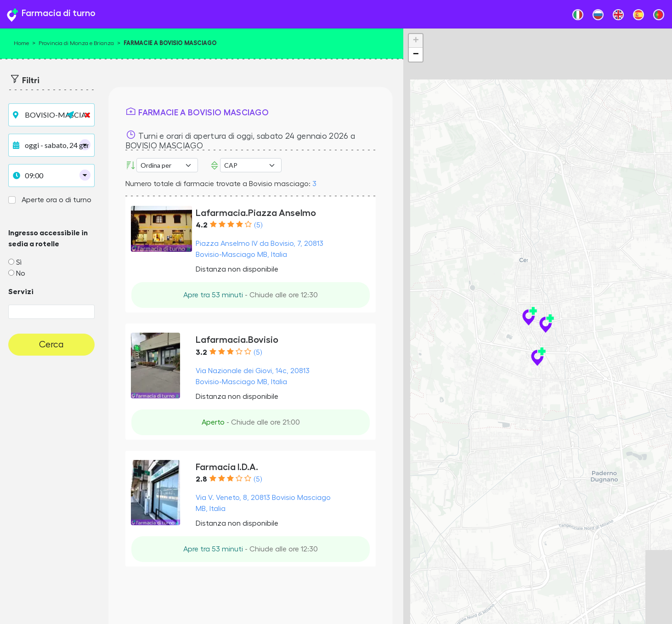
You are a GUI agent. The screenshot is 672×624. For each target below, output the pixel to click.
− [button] (416, 55)
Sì (19, 262)
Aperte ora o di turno (56, 200)
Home (21, 43)
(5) (258, 225)
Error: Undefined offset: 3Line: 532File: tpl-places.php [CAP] (251, 165)
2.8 (201, 479)
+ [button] (416, 41)
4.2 (202, 225)
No (21, 273)
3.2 (201, 352)
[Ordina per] (167, 165)
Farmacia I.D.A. (227, 467)
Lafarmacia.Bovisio (237, 340)
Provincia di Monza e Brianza (76, 43)
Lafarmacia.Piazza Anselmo (256, 213)
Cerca (51, 345)
